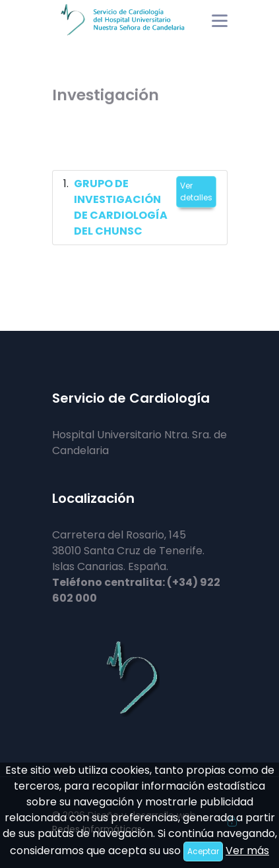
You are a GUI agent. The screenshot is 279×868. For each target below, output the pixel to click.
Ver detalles (196, 191)
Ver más (247, 851)
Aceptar (203, 851)
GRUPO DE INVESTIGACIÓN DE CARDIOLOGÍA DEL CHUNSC (121, 207)
